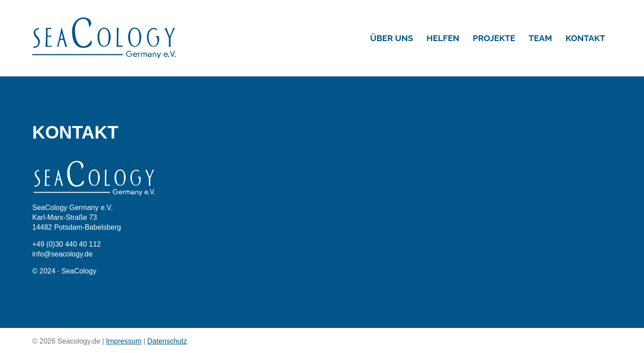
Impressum (124, 341)
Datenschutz (167, 341)
